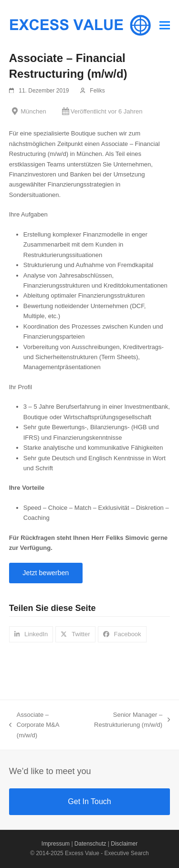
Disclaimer (124, 844)
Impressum (56, 844)
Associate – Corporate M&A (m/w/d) (34, 726)
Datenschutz (90, 844)
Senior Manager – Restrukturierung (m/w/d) (129, 721)
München (33, 111)
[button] (165, 25)
